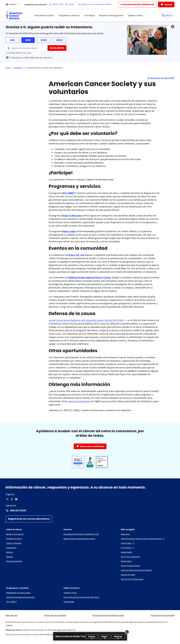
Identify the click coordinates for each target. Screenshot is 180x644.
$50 (12, 40)
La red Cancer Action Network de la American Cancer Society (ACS (88, 320)
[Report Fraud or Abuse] (130, 566)
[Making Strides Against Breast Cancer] (79, 539)
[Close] (127, 632)
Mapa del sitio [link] (11, 615)
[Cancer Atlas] (128, 543)
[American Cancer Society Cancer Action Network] (143, 539)
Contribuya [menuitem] (89, 15)
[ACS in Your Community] (130, 557)
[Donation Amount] (25, 48)
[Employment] (126, 561)
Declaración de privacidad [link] (55, 615)
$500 (59, 40)
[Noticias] (10, 552)
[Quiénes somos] (70, 593)
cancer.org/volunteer (79, 401)
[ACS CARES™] (11, 602)
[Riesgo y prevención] (15, 534)
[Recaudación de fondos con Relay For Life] (81, 534)
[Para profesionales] (14, 561)
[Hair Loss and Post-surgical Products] (136, 570)
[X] (7, 499)
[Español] (14, 5)
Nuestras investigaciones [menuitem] (111, 15)
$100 (28, 40)
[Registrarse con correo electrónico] (96, 5)
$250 (44, 40)
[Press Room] (128, 548)
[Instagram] (12, 499)
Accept (92, 637)
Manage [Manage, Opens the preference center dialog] (118, 637)
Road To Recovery (72, 215)
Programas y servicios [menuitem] (69, 15)
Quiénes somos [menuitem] (135, 15)
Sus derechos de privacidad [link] (163, 615)
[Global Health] (126, 552)
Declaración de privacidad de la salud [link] (108, 615)
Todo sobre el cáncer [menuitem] (44, 15)
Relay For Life (76, 255)
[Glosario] (10, 557)
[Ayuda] (70, 5)
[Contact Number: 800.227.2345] (90, 510)
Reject (105, 637)
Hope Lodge (69, 231)
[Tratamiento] (11, 548)
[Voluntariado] (69, 602)
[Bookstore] (125, 534)
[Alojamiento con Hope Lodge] (18, 593)
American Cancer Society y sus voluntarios (45, 68)
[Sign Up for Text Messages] (132, 579)
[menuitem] (14, 15)
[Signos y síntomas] (14, 543)
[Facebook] (16, 499)
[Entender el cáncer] (14, 539)
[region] (90, 636)
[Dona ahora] (57, 48)
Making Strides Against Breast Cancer (90, 277)
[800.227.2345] (57, 5)
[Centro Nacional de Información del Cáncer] (81, 597)
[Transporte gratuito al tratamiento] (21, 597)
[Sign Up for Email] (128, 575)
